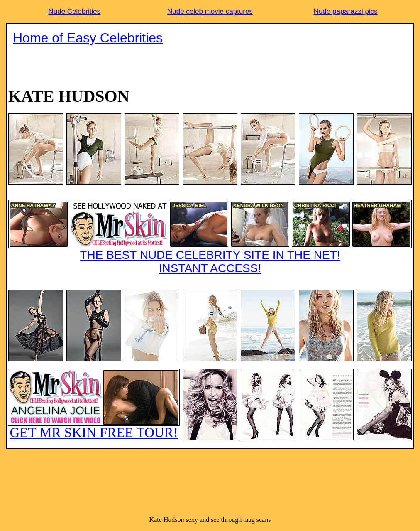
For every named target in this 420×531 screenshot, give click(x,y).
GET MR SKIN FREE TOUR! (94, 404)
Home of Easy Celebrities (88, 38)
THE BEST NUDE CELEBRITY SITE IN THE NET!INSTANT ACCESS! (210, 237)
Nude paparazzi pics (346, 11)
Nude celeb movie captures (210, 11)
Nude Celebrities (74, 11)
